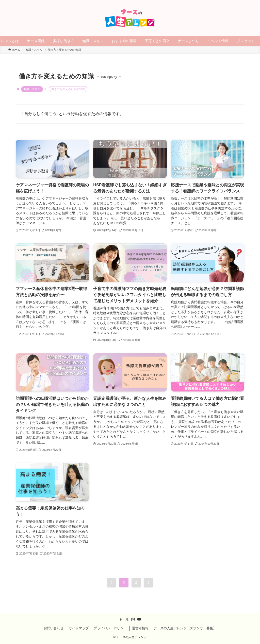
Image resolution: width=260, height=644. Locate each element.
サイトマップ (79, 628)
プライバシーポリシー (110, 628)
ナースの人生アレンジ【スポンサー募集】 (185, 628)
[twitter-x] (127, 619)
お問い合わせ (54, 628)
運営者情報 (140, 628)
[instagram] (133, 619)
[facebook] (121, 619)
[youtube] (139, 619)
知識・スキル (32, 89)
